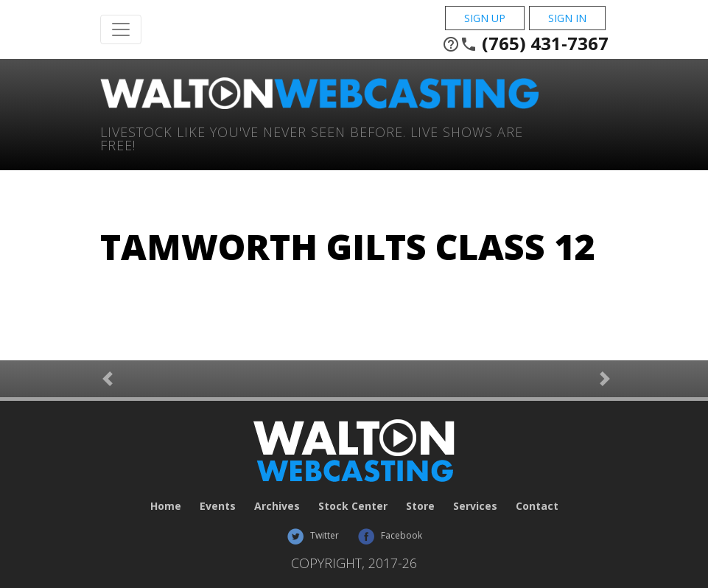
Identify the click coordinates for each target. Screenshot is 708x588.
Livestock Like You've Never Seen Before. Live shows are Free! (312, 137)
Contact (537, 506)
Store (420, 506)
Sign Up (485, 18)
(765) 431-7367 (525, 43)
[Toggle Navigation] (121, 29)
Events (218, 506)
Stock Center (353, 506)
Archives (277, 506)
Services (475, 506)
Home (166, 506)
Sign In (567, 18)
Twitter (313, 535)
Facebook (390, 535)
